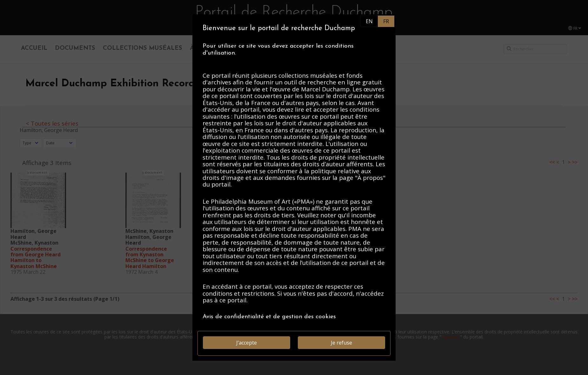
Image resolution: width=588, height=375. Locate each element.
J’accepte (247, 343)
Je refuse (341, 343)
